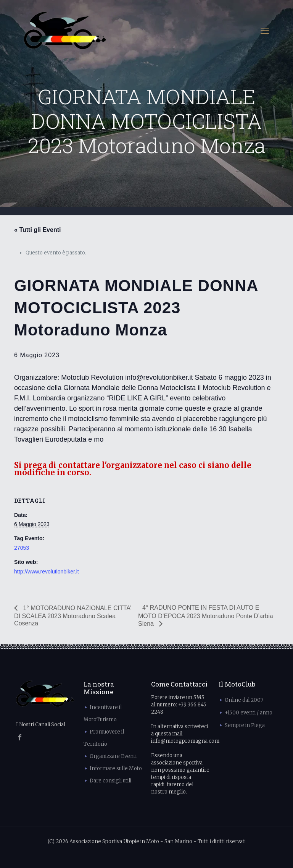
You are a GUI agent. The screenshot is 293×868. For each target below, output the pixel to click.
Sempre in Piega (245, 725)
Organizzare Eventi (113, 756)
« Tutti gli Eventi (37, 230)
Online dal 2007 (244, 700)
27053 (22, 548)
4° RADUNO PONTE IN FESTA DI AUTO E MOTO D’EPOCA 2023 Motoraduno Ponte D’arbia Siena (206, 616)
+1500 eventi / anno (249, 713)
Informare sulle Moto (116, 768)
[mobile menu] (265, 31)
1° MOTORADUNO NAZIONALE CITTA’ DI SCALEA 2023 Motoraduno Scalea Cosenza (73, 616)
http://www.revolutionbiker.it (47, 572)
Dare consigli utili (110, 781)
